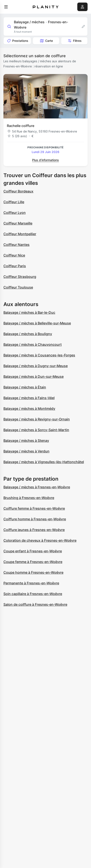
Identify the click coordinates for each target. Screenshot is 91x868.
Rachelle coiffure (21, 126)
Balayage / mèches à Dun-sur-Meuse (34, 376)
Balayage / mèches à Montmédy (29, 408)
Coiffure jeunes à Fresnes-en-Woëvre (34, 530)
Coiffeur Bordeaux (18, 191)
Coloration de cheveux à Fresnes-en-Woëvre (40, 540)
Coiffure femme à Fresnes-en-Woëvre (34, 508)
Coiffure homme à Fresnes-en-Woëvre (35, 519)
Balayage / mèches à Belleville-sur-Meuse (37, 323)
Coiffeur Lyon (15, 213)
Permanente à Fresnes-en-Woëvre (31, 583)
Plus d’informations (45, 160)
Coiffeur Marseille (18, 223)
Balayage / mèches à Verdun (26, 451)
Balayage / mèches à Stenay (26, 441)
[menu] (6, 7)
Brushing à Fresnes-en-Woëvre (29, 498)
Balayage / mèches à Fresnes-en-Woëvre (37, 487)
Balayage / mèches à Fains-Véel (29, 398)
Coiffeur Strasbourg (20, 277)
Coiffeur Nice (14, 255)
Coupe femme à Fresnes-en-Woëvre (33, 562)
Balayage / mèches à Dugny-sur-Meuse (36, 366)
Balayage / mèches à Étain (25, 387)
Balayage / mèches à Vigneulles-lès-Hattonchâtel (44, 462)
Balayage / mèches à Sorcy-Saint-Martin (36, 430)
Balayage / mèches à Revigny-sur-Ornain (37, 419)
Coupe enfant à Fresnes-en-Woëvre (33, 551)
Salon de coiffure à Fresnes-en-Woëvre (35, 604)
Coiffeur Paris (15, 266)
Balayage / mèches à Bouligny (28, 334)
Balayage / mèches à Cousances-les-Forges (39, 355)
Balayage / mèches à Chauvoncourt (33, 344)
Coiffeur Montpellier (20, 234)
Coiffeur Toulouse (18, 287)
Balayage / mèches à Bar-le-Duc (29, 312)
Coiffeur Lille (14, 202)
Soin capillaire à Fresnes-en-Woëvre (33, 594)
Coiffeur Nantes (16, 245)
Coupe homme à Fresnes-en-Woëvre (33, 572)
